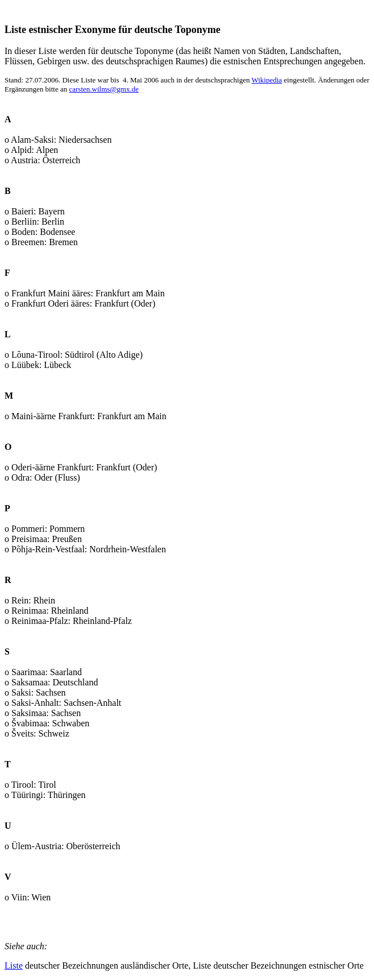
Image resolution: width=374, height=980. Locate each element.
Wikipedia (267, 80)
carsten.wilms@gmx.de (103, 89)
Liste (14, 965)
